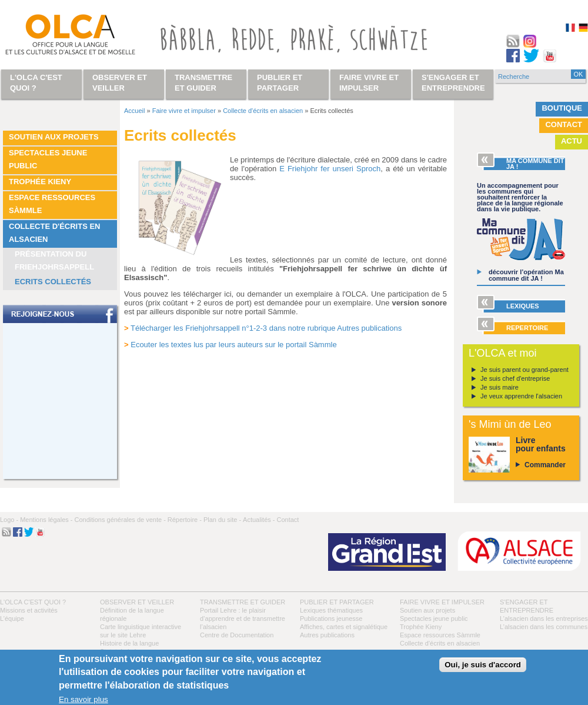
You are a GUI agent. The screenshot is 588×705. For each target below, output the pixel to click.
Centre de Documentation (237, 635)
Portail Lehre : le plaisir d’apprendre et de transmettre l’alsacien (243, 618)
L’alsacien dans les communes (544, 627)
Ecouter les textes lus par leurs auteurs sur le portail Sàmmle (233, 345)
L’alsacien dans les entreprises (544, 618)
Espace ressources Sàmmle (52, 204)
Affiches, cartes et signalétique (344, 627)
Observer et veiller (137, 602)
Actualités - (259, 520)
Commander (545, 465)
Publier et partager (337, 602)
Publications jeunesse (331, 618)
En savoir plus (83, 699)
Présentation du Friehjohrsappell (54, 260)
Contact (564, 124)
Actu (572, 141)
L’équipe (12, 618)
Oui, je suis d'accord (483, 665)
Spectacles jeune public (48, 159)
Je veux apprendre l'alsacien (521, 396)
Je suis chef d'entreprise (515, 378)
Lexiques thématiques (331, 610)
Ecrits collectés (53, 282)
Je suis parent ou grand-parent (524, 370)
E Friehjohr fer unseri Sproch (330, 169)
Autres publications (327, 635)
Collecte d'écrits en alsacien (55, 233)
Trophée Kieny (40, 182)
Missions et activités (29, 610)
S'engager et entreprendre (453, 83)
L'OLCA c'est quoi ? (33, 602)
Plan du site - (222, 520)
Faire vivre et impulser (184, 111)
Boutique (562, 108)
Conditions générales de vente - (120, 520)
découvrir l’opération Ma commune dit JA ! (526, 275)
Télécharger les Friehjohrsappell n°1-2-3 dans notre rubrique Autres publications (266, 328)
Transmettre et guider (243, 602)
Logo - (9, 520)
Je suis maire (500, 387)
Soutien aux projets (54, 137)
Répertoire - (185, 520)
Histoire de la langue (129, 643)
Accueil (134, 111)
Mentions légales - (46, 520)
